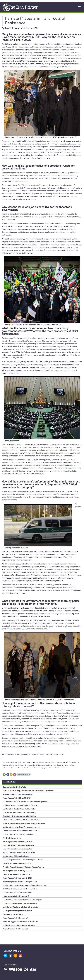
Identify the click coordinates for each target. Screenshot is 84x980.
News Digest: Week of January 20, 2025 (18, 874)
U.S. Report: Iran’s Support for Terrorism (17, 911)
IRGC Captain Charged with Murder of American (20, 889)
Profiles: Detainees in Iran (12, 838)
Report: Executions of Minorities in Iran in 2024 (20, 831)
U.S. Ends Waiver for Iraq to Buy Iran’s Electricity (20, 805)
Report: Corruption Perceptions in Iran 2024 (19, 853)
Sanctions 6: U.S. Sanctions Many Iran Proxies (19, 816)
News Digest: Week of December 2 (16, 929)
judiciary (71, 468)
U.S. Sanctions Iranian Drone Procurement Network (21, 827)
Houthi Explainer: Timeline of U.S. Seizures (18, 845)
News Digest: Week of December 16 (16, 896)
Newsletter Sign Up (24, 774)
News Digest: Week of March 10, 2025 (17, 798)
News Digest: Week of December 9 (16, 918)
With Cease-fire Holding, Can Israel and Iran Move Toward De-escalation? (29, 791)
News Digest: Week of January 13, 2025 (17, 878)
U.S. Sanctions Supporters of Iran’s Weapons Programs (23, 900)
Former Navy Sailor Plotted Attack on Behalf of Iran (21, 820)
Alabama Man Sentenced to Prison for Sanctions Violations (24, 823)
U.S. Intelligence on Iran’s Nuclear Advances (19, 925)
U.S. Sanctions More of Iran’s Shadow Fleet (18, 834)
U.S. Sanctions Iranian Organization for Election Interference (25, 885)
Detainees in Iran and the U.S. (14, 914)
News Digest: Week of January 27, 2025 (17, 871)
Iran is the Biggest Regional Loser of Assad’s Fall (21, 922)
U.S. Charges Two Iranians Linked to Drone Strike (21, 907)
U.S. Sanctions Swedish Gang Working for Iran (20, 809)
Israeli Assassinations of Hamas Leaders (17, 849)
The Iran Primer (23, 7)
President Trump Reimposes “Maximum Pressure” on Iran (24, 867)
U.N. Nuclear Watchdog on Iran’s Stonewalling (19, 813)
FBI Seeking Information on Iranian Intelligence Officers (23, 860)
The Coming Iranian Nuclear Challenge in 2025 (20, 882)
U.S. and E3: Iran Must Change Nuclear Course (20, 903)
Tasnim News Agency (26, 765)
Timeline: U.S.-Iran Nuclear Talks (15, 787)
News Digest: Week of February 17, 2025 (18, 842)
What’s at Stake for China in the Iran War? (18, 794)
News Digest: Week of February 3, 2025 (17, 863)
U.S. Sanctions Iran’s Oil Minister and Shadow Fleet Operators (25, 802)
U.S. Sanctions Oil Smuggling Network (17, 856)
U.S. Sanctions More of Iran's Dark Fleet (17, 893)
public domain (59, 765)
